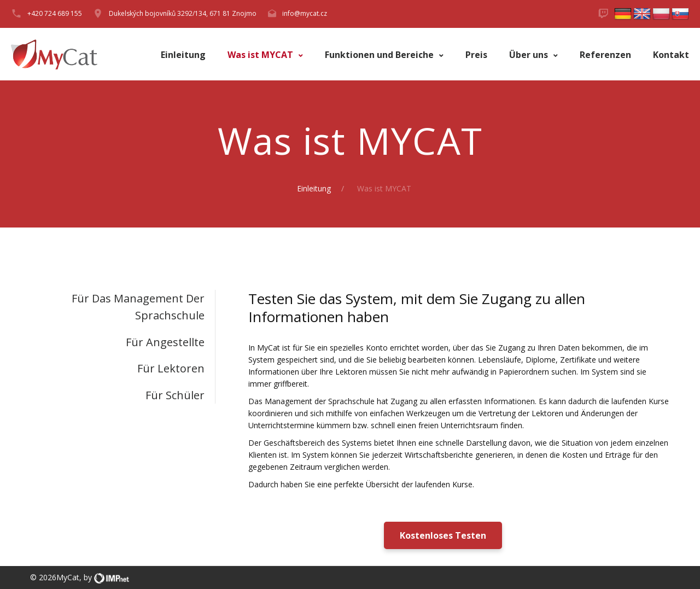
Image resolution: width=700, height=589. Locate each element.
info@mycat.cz (305, 13)
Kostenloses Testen (443, 535)
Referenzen (605, 55)
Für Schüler (175, 395)
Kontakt (671, 55)
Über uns (530, 55)
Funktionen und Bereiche (380, 55)
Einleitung (183, 55)
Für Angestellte (165, 342)
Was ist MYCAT (261, 55)
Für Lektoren (171, 368)
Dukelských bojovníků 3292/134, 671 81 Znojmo (183, 13)
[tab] (123, 307)
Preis (476, 55)
